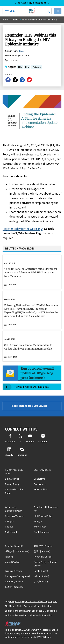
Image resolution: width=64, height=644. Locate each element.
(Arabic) (13, 562)
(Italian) (41, 576)
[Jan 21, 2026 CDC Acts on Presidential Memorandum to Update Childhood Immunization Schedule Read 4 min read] (32, 346)
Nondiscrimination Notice (14, 491)
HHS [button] (27, 67)
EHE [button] (20, 67)
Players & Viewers (14, 516)
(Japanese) (15, 587)
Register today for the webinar (21, 229)
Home (6, 20)
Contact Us (39, 479)
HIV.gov (21, 51)
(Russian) (43, 557)
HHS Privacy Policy (43, 516)
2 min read (12, 284)
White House (40, 527)
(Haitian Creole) (45, 564)
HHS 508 (9, 527)
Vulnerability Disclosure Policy (14, 509)
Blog (15, 20)
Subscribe (22, 452)
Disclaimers (40, 484)
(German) (14, 582)
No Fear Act (11, 532)
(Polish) (41, 571)
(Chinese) (44, 546)
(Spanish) (14, 546)
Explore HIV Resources (32, 3)
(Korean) (42, 551)
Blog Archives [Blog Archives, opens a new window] (12, 479)
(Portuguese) (17, 576)
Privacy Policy (12, 484)
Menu (10, 11)
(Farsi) (41, 582)
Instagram (43, 439)
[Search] (48, 11)
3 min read (12, 324)
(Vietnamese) (17, 551)
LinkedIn (9, 452)
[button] (32, 274)
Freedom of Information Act (46, 509)
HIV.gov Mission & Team (14, 472)
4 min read (12, 357)
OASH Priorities (42, 532)
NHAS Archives (41, 489)
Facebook (10, 439)
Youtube (30, 439)
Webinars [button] (37, 67)
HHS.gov (38, 521)
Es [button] (58, 11)
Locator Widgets (42, 470)
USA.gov (9, 521)
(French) (14, 571)
